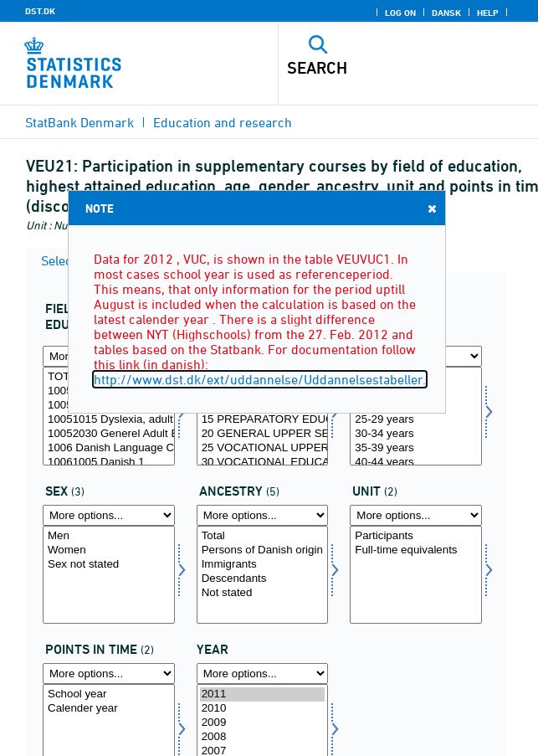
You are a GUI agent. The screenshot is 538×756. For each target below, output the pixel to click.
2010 (263, 709)
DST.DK (40, 11)
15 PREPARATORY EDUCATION (263, 420)
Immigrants (263, 565)
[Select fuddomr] (109, 416)
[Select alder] (416, 416)
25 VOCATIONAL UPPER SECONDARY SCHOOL (263, 448)
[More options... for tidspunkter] (109, 674)
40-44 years (416, 463)
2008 (263, 737)
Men (109, 536)
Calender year (109, 709)
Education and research (223, 122)
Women (109, 550)
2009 (263, 723)
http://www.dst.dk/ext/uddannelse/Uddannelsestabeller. (260, 379)
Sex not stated (109, 565)
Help (488, 13)
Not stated (263, 593)
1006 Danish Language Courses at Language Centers (109, 448)
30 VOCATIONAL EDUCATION (263, 463)
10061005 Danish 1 (109, 463)
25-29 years (416, 420)
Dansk (446, 13)
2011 (263, 694)
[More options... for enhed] (416, 515)
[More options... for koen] (109, 515)
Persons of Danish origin (263, 550)
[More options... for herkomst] (263, 515)
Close (431, 208)
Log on (400, 13)
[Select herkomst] (263, 575)
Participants (416, 536)
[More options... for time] (263, 674)
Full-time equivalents (416, 550)
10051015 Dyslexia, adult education (109, 420)
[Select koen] (109, 575)
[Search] (383, 68)
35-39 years (416, 448)
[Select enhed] (416, 575)
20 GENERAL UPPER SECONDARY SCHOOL (263, 434)
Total (263, 536)
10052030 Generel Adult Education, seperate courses (109, 434)
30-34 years (416, 434)
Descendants (263, 579)
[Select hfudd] (263, 416)
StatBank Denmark (79, 122)
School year (109, 694)
